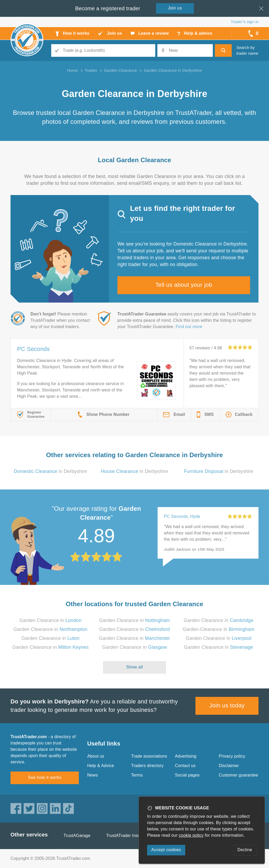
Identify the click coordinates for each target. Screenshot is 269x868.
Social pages (187, 775)
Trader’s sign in (245, 22)
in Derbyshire (50, 471)
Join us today (227, 705)
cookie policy (191, 835)
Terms (137, 775)
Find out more (189, 327)
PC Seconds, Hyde (182, 516)
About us (96, 756)
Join (175, 8)
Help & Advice (101, 766)
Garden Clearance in (50, 620)
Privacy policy (232, 756)
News (93, 775)
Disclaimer (229, 766)
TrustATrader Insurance (129, 836)
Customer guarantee (238, 775)
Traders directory (147, 766)
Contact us (185, 766)
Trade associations (149, 756)
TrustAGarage (77, 836)
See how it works (45, 777)
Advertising (186, 756)
